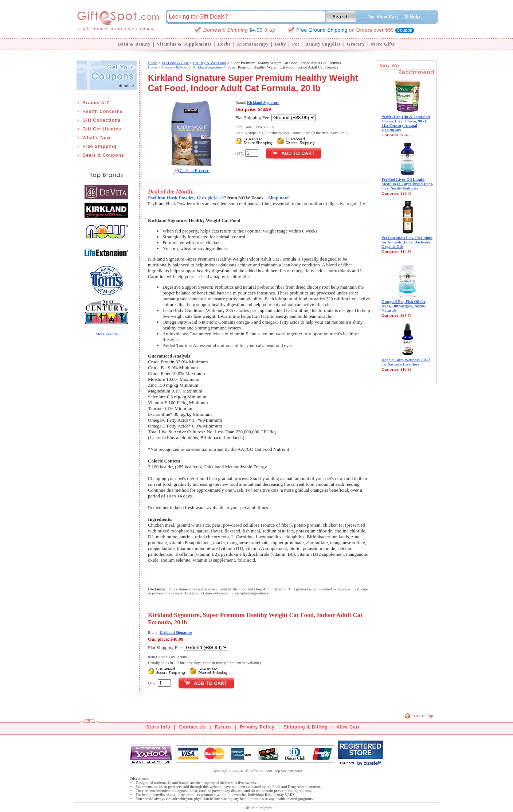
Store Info (158, 727)
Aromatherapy (253, 44)
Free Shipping (99, 147)
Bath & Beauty (134, 44)
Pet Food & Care (175, 63)
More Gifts (383, 44)
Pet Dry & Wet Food (210, 63)
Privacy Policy (257, 727)
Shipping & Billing (306, 727)
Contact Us (193, 727)
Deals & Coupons (103, 155)
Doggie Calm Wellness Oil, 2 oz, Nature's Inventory (406, 362)
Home (152, 63)
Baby (280, 44)
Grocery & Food (175, 67)
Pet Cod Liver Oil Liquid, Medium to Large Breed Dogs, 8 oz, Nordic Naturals (407, 184)
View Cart (348, 727)
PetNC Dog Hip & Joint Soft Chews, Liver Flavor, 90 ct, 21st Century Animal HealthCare (406, 123)
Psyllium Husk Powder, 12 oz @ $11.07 (187, 198)
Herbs (224, 44)
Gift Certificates (102, 129)
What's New (96, 138)
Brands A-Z (96, 103)
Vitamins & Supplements (184, 44)
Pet (296, 44)
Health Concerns (102, 112)
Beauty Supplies (323, 44)
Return (223, 727)
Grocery (356, 44)
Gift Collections (101, 120)
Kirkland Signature (208, 67)
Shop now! (279, 198)
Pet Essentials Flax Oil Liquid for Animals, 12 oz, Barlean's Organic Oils (407, 242)
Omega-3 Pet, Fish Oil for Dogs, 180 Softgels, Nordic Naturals (404, 306)
